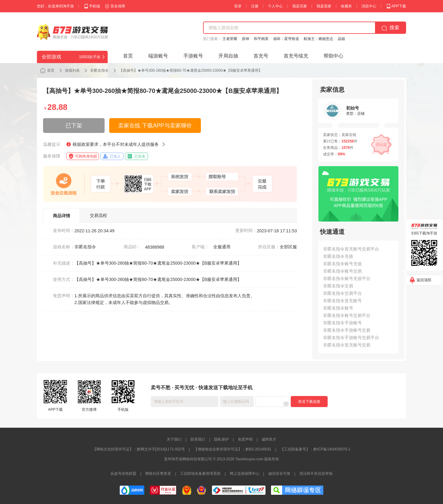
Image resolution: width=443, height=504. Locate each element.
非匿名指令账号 (338, 308)
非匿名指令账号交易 (342, 271)
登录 (238, 6)
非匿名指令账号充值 (342, 264)
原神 (245, 39)
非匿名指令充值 (338, 256)
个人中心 (275, 6)
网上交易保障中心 (245, 474)
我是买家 (300, 6)
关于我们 (174, 439)
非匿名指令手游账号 (342, 323)
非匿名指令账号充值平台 (347, 278)
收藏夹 (346, 6)
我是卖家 (324, 6)
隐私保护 (221, 439)
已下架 (74, 126)
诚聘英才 (269, 439)
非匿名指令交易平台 (342, 293)
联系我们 (198, 439)
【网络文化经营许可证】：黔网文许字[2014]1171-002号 (139, 449)
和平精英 (261, 39)
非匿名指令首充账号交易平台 (351, 249)
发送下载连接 (309, 402)
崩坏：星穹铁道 (286, 39)
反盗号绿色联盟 (123, 474)
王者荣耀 (230, 39)
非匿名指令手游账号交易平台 (351, 338)
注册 (255, 6)
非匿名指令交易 (338, 286)
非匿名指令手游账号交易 (347, 330)
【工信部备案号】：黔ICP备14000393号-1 (315, 449)
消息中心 (369, 6)
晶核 (341, 39)
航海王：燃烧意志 (318, 39)
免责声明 (245, 439)
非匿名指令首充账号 (342, 301)
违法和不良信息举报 (316, 474)
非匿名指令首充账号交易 (347, 345)
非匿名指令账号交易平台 (347, 315)
